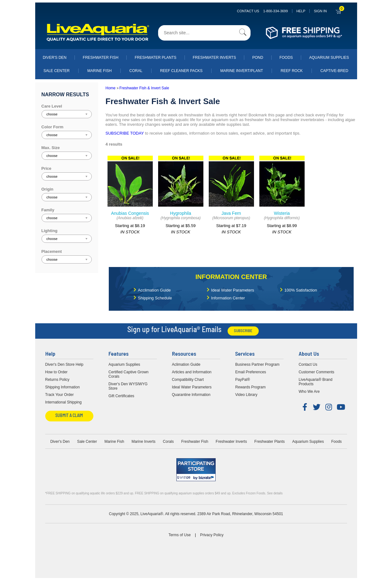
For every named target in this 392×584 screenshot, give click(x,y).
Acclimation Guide (155, 290)
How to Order (56, 372)
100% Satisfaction (301, 290)
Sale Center (56, 71)
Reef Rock (292, 71)
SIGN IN (320, 11)
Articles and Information (192, 372)
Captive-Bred (334, 71)
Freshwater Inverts (214, 58)
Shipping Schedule (155, 298)
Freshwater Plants (155, 58)
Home (111, 88)
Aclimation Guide (186, 364)
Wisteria (282, 213)
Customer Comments (316, 372)
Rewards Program (250, 387)
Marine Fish (99, 71)
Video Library (246, 395)
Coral (136, 71)
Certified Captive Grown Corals (128, 374)
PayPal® (243, 380)
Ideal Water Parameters (233, 290)
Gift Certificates (121, 396)
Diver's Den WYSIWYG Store (128, 386)
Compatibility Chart (188, 380)
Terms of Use (180, 535)
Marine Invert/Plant (242, 71)
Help (301, 11)
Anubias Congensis (130, 213)
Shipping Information (63, 387)
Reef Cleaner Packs (181, 71)
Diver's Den (55, 58)
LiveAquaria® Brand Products (316, 382)
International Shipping (63, 402)
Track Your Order (60, 395)
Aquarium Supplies (329, 58)
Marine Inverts (143, 442)
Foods (286, 58)
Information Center (231, 277)
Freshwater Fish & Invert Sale (144, 88)
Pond (258, 58)
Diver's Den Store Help (64, 364)
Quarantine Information (191, 395)
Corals (168, 442)
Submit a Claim (69, 416)
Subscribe (243, 331)
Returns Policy (57, 380)
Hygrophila (181, 213)
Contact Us (262, 11)
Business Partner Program (257, 364)
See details (275, 493)
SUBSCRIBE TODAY (125, 133)
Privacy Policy (212, 535)
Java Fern (231, 213)
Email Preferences (251, 372)
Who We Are (309, 392)
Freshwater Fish (100, 58)
